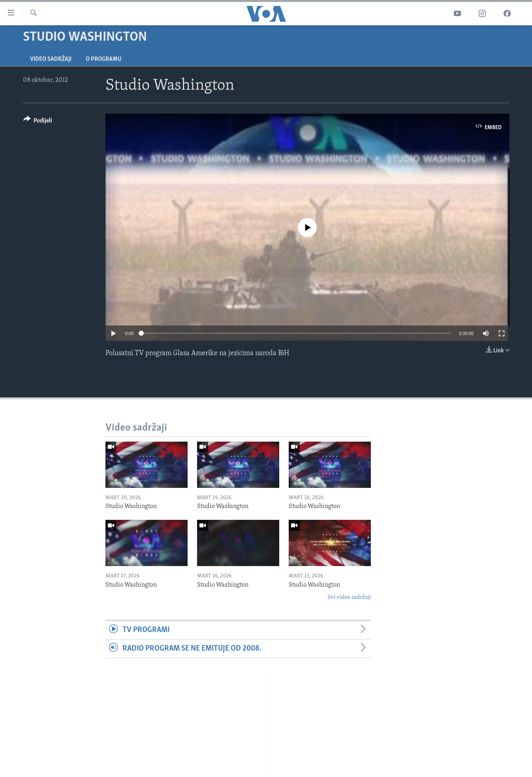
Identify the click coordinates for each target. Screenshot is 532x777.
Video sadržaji (51, 59)
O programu (104, 59)
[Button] (38, 122)
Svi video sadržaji (349, 597)
